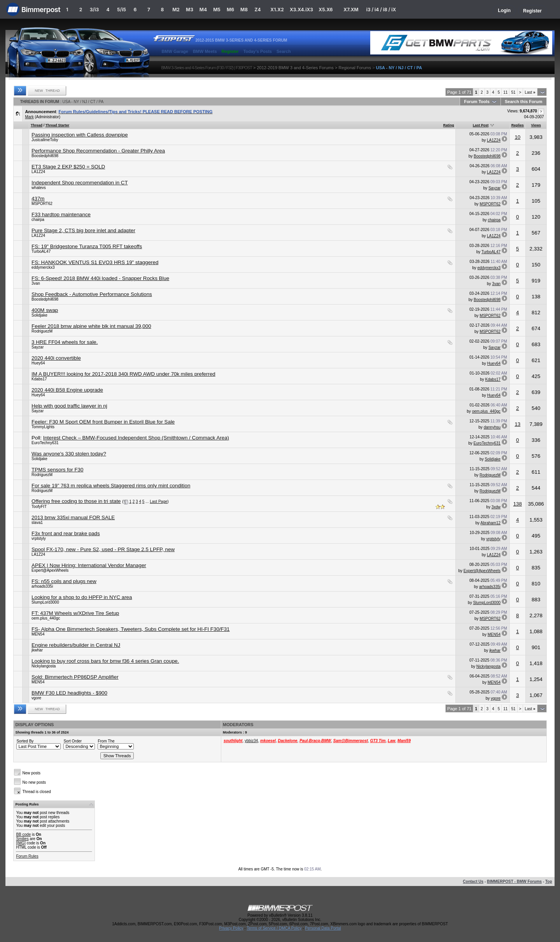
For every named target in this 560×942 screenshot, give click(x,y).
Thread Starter (58, 125)
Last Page (158, 502)
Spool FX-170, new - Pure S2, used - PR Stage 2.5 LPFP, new (103, 549)
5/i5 (122, 10)
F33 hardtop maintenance (61, 214)
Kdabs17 (39, 379)
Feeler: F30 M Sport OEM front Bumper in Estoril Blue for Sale (103, 422)
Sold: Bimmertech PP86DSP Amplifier (75, 677)
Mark (29, 117)
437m (38, 199)
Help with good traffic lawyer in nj (69, 406)
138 (518, 504)
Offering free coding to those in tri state (76, 501)
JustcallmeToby (45, 140)
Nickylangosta (44, 666)
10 (517, 137)
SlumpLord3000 (45, 602)
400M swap (45, 310)
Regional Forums (355, 68)
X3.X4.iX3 (301, 10)
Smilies (22, 839)
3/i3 (94, 10)
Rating (448, 125)
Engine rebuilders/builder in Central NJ (76, 645)
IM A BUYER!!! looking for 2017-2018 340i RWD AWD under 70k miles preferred (123, 374)
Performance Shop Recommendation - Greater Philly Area (98, 151)
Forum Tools (477, 102)
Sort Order (73, 741)
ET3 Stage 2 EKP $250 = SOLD (68, 167)
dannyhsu (492, 427)
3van (36, 283)
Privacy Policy (231, 928)
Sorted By (25, 741)
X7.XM (351, 10)
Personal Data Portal (323, 928)
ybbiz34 (251, 741)
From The (106, 741)
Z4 (257, 10)
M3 (190, 10)
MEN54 (38, 634)
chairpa (38, 220)
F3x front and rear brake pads (66, 533)
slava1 (37, 523)
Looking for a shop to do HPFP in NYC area (82, 597)
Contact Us (473, 882)
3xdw (496, 507)
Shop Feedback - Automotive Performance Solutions (92, 294)
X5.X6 (325, 10)
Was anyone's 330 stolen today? (69, 454)
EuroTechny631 (45, 443)
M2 (176, 10)
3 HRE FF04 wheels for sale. (65, 342)
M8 (244, 10)
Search (284, 51)
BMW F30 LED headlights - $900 (69, 693)
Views (536, 125)
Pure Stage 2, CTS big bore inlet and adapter (83, 230)
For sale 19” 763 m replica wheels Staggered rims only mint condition (111, 486)
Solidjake (39, 315)
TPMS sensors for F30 (57, 470)
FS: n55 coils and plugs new (64, 581)
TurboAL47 (41, 251)
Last (530, 92)
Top (549, 882)
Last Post (481, 125)
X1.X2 (277, 10)
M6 (230, 10)
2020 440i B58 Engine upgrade (67, 390)
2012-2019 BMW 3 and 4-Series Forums (295, 68)
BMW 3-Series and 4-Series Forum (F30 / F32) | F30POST (206, 68)
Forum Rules (27, 856)
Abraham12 (490, 523)
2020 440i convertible (56, 358)
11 (505, 92)
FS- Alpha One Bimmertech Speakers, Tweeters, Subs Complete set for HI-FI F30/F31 (130, 629)
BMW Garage (175, 51)
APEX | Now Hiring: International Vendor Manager (89, 565)
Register (532, 11)
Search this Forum (524, 102)
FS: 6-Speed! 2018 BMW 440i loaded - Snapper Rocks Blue (100, 278)
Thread (37, 125)
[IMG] (21, 843)
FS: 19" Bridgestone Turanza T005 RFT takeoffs (87, 246)
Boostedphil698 (45, 156)
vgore (36, 698)
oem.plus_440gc (486, 411)
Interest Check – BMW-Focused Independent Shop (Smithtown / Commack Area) (136, 438)
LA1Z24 (494, 140)
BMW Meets (205, 51)
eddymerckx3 (43, 267)
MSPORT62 (42, 204)
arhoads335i (42, 586)
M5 (217, 10)
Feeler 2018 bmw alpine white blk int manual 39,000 (91, 326)
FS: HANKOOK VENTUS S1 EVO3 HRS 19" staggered (95, 262)
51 (513, 92)
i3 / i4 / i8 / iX (381, 10)
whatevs (39, 188)
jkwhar (37, 650)
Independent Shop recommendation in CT (80, 183)
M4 (203, 10)
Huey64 (38, 363)
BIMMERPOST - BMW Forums (514, 882)
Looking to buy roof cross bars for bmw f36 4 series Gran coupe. (105, 661)
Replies (518, 125)
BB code (23, 834)
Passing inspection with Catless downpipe (80, 135)
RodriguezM (42, 331)
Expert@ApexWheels (50, 570)
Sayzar (494, 188)
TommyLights (43, 427)
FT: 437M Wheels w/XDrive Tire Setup (75, 613)
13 (517, 424)
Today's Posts (258, 51)
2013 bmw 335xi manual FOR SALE (73, 517)
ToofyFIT (39, 507)
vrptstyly (39, 538)
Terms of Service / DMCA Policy (274, 928)
